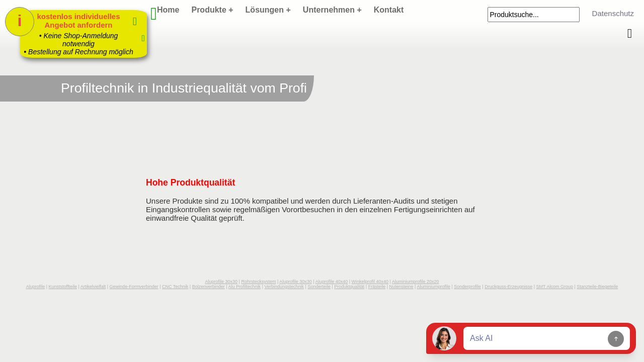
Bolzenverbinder (209, 287)
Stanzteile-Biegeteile (597, 287)
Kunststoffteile (63, 287)
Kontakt (389, 10)
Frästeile (377, 287)
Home (168, 10)
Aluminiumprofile (433, 287)
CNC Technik (175, 287)
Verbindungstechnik (284, 287)
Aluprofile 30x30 (222, 282)
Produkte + (212, 10)
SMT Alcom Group (555, 287)
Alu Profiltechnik (245, 287)
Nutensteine (401, 287)
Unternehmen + (332, 10)
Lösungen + (268, 10)
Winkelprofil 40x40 (370, 282)
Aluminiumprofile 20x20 (416, 282)
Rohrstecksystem (258, 282)
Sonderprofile (467, 287)
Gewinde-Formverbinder (134, 287)
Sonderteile (319, 287)
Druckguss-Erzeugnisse (508, 287)
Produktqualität (349, 287)
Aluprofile (36, 287)
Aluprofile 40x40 (332, 282)
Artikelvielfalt (93, 287)
